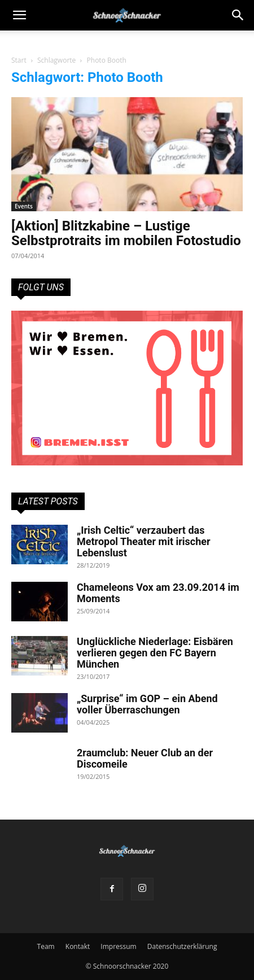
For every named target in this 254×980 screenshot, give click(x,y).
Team (46, 946)
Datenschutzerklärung (182, 946)
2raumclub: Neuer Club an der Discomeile (145, 758)
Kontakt (78, 946)
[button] (238, 15)
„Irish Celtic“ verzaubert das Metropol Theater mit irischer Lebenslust (144, 541)
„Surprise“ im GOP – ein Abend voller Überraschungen (147, 704)
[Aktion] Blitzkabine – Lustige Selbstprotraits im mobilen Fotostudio (126, 233)
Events (24, 206)
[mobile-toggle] (19, 15)
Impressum (118, 946)
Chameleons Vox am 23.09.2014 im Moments (158, 593)
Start (19, 60)
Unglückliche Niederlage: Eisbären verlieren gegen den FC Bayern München (155, 653)
